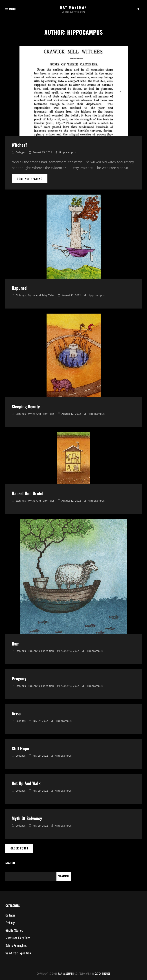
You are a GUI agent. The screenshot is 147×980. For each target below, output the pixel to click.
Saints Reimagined (16, 945)
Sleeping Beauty (26, 406)
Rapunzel (20, 288)
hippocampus (67, 152)
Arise (16, 713)
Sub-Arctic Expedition (41, 651)
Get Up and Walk (26, 783)
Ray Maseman (74, 7)
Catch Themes (103, 974)
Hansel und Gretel (28, 493)
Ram (16, 644)
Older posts (19, 848)
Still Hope (20, 748)
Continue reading (32, 179)
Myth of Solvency (27, 818)
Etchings (21, 295)
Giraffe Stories (14, 930)
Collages (21, 152)
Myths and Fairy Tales (41, 295)
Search (10, 863)
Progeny (19, 679)
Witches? (20, 145)
